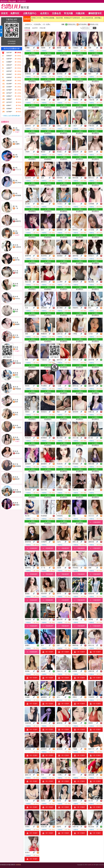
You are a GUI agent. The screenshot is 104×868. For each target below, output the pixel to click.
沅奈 (17, 349)
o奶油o (17, 453)
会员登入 (45, 13)
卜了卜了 (18, 170)
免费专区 (15, 13)
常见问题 (68, 13)
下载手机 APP (12, 19)
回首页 (4, 13)
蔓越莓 (17, 324)
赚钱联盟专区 (95, 13)
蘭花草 (17, 479)
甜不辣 (17, 260)
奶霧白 (17, 505)
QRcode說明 (12, 44)
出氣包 (17, 439)
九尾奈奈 (18, 247)
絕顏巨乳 (18, 221)
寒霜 (17, 273)
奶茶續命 (18, 466)
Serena (17, 299)
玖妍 (17, 157)
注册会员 (56, 13)
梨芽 (17, 402)
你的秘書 (18, 195)
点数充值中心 (30, 13)
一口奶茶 (18, 427)
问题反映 (80, 13)
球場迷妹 (18, 389)
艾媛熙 (17, 144)
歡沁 (17, 286)
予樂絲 (17, 130)
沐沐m (17, 337)
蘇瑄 (17, 375)
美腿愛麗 (18, 492)
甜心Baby (18, 183)
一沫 (17, 208)
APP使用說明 (12, 41)
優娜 (17, 233)
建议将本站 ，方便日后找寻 (13, 1)
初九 (17, 415)
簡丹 (17, 311)
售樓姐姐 (18, 363)
